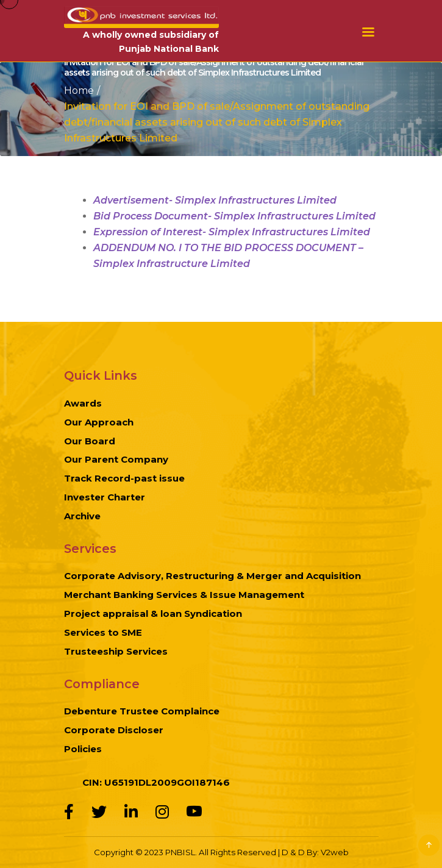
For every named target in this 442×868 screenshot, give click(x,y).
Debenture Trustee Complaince (142, 711)
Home (79, 90)
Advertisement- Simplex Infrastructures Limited (215, 200)
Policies (83, 749)
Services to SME (103, 632)
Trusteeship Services (116, 651)
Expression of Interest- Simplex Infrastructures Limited (232, 232)
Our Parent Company (116, 459)
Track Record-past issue (124, 478)
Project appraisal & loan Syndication (153, 614)
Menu (368, 32)
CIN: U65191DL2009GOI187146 (156, 782)
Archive (82, 516)
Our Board (90, 441)
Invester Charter (105, 497)
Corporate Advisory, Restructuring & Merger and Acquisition (212, 576)
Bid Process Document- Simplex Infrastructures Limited (234, 216)
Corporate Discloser (114, 730)
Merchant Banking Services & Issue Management (184, 595)
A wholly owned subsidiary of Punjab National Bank (151, 42)
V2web (335, 852)
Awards (83, 403)
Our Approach (99, 422)
